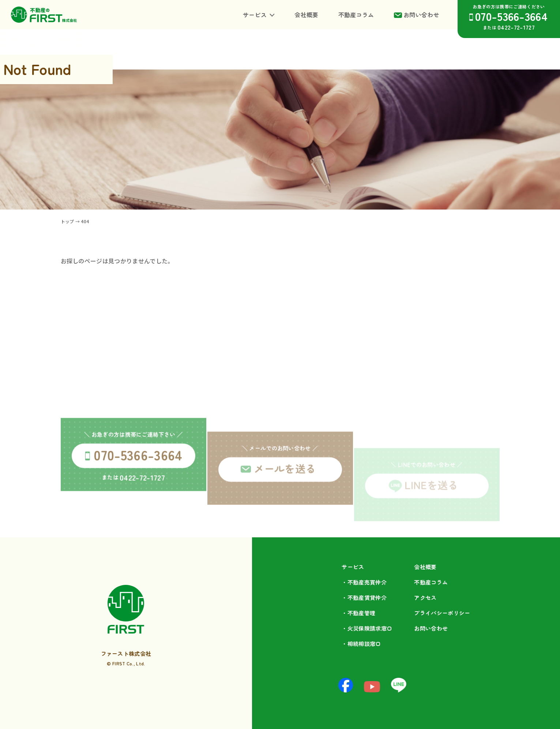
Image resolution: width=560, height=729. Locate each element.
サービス (255, 15)
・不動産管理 (358, 613)
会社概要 (306, 15)
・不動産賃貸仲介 (364, 598)
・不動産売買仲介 (364, 582)
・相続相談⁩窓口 (361, 644)
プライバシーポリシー (442, 613)
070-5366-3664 (511, 16)
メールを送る (285, 498)
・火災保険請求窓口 (367, 628)
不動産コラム (356, 15)
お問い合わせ (421, 15)
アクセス (425, 598)
